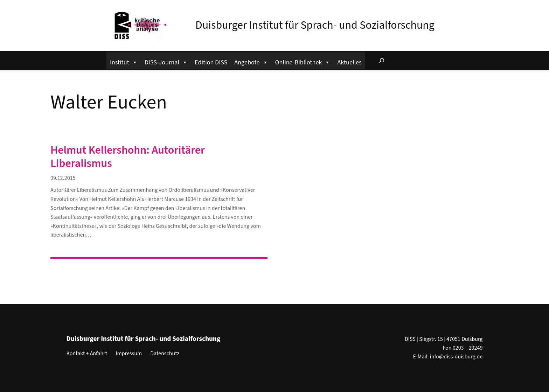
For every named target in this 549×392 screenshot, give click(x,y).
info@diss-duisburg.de (456, 357)
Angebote (251, 61)
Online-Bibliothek (303, 61)
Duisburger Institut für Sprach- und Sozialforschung (315, 25)
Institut (124, 61)
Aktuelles (349, 62)
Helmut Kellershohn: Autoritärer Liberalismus (128, 157)
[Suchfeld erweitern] (382, 61)
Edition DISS (211, 62)
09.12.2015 (63, 178)
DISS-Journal (166, 61)
